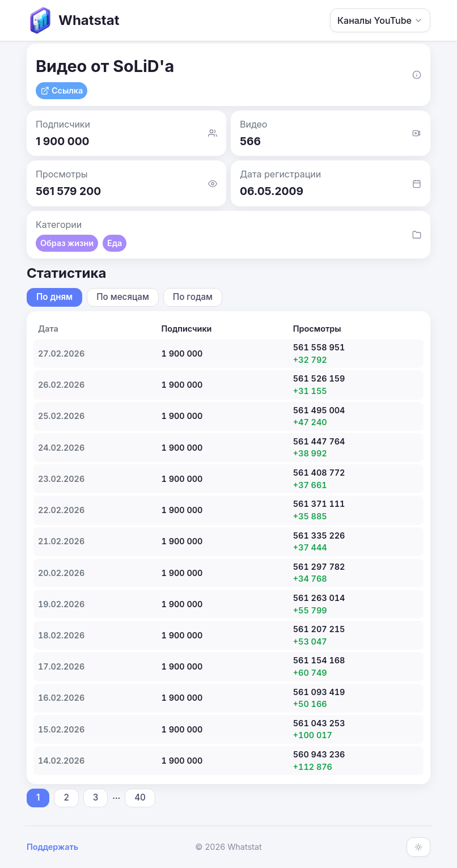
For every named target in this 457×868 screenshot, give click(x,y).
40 (140, 797)
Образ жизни (67, 243)
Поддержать (52, 847)
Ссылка (62, 90)
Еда (115, 243)
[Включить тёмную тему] (418, 847)
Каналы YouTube (380, 20)
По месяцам (123, 297)
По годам (193, 297)
